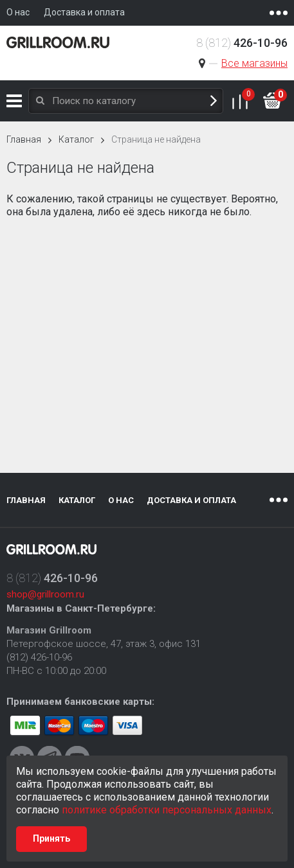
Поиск (214, 101)
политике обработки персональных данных (167, 810)
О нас (121, 500)
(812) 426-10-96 (39, 657)
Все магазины (254, 63)
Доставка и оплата (191, 500)
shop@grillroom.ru (45, 594)
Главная (24, 139)
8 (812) (242, 43)
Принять (51, 838)
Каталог (14, 101)
